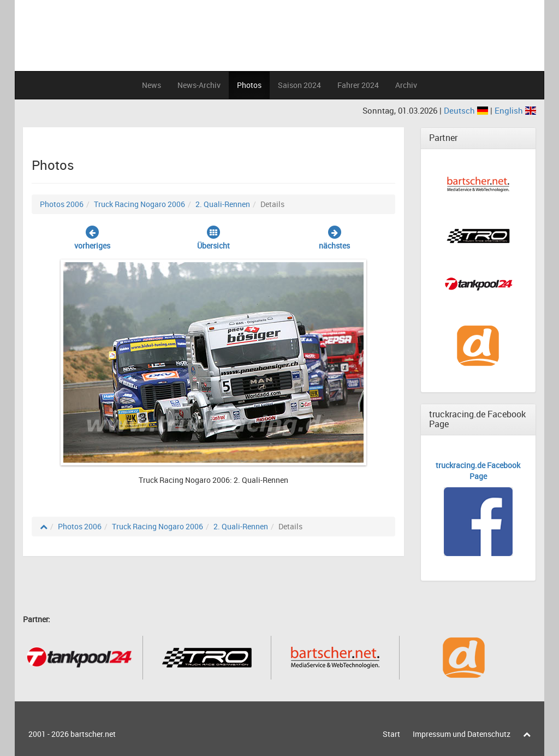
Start (391, 734)
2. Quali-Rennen (223, 204)
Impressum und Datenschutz (462, 734)
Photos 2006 (62, 204)
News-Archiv (199, 85)
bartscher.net (93, 734)
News (151, 85)
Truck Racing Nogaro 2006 (139, 204)
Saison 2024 (299, 85)
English (515, 110)
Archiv (406, 85)
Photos (249, 85)
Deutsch (467, 110)
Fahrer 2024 (358, 85)
